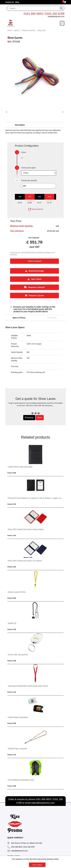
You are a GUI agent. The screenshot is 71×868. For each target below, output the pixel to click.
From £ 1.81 (12, 567)
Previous (29, 418)
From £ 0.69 (12, 598)
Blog (17, 2)
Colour (24, 152)
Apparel (17, 30)
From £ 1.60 (12, 661)
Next (40, 418)
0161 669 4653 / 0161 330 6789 (44, 14)
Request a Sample (34, 287)
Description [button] (20, 125)
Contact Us (10, 2)
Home (9, 30)
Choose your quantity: (29, 180)
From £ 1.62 (12, 535)
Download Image (34, 271)
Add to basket (35, 261)
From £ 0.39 (12, 723)
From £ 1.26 (12, 629)
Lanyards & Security (28, 30)
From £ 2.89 (12, 786)
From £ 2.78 (12, 504)
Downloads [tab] (52, 318)
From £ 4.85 (12, 473)
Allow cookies (37, 865)
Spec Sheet (34, 279)
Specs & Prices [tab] (19, 318)
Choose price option (28, 168)
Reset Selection (35, 209)
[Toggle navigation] (62, 23)
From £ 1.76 (12, 755)
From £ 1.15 (12, 692)
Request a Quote (34, 295)
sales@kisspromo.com (56, 17)
